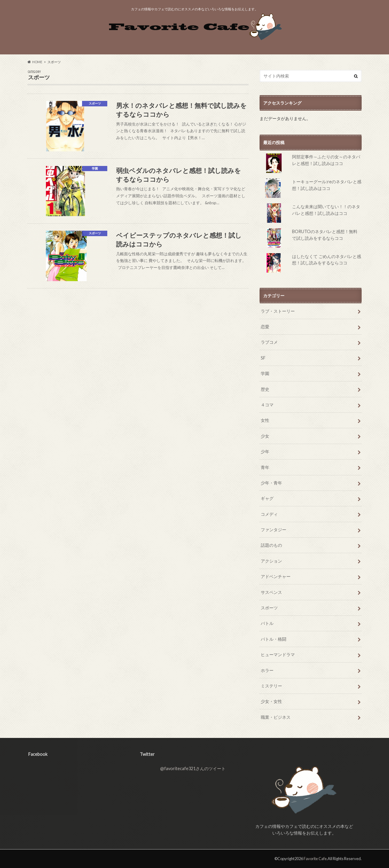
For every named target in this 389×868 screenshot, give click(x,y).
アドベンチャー (276, 576)
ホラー (267, 670)
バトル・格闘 (274, 639)
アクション (271, 561)
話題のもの (271, 545)
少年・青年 (271, 483)
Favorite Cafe (315, 859)
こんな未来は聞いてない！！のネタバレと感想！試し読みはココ (310, 213)
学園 (265, 373)
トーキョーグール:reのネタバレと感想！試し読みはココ (310, 188)
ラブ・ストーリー (278, 311)
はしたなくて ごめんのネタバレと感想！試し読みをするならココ (310, 263)
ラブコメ (269, 342)
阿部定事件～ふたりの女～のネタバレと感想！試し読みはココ (310, 163)
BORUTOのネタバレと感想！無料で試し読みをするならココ (308, 238)
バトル (267, 623)
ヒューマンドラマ (278, 654)
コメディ (269, 514)
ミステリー (271, 686)
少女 (265, 436)
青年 (265, 467)
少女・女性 (271, 701)
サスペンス (271, 592)
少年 (265, 451)
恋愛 (265, 327)
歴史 (265, 389)
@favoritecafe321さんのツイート (193, 768)
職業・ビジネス (276, 717)
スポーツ (269, 608)
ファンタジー (274, 530)
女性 (265, 420)
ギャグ (267, 498)
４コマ (267, 405)
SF (263, 358)
